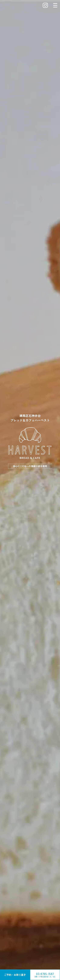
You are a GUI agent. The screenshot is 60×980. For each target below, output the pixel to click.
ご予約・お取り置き (15, 975)
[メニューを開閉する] (55, 5)
